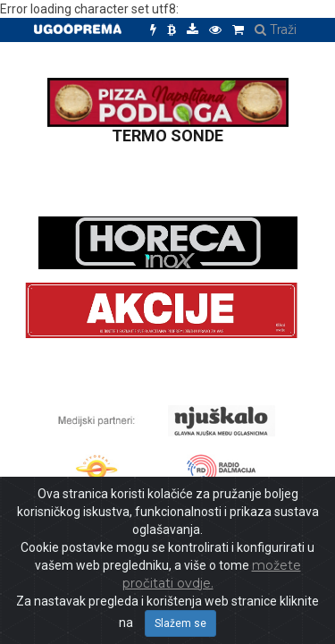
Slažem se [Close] (180, 623)
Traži (276, 30)
